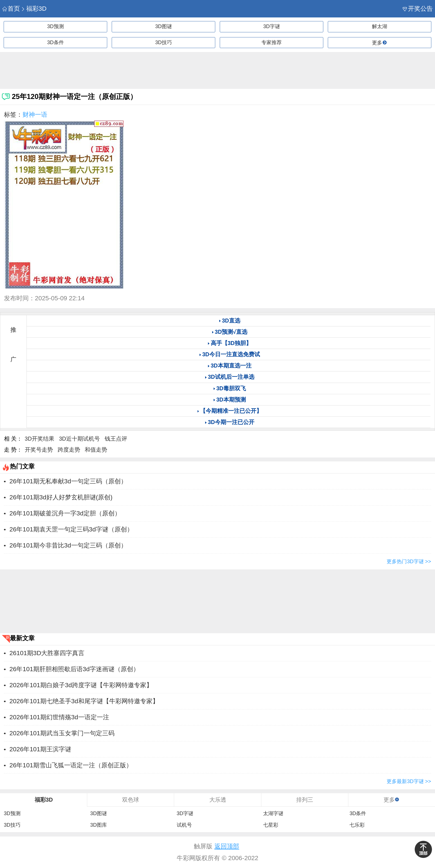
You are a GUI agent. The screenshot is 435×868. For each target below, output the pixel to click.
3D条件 (55, 42)
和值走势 (96, 450)
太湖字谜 (273, 813)
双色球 (131, 800)
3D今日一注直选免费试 (231, 354)
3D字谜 (271, 26)
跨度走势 (69, 450)
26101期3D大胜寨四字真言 (47, 653)
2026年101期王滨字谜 (40, 749)
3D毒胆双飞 (231, 388)
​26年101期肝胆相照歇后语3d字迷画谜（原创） (74, 669)
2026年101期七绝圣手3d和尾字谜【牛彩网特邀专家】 (84, 701)
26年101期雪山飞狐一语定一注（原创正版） (71, 765)
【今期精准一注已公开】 (231, 411)
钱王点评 (116, 439)
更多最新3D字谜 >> (409, 781)
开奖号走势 (39, 450)
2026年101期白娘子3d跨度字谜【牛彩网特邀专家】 (81, 685)
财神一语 (35, 115)
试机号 (184, 825)
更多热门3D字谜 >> (409, 562)
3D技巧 (163, 42)
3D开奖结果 (40, 439)
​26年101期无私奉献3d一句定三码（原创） (68, 481)
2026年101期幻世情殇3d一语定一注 (59, 717)
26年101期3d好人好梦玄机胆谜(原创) (61, 497)
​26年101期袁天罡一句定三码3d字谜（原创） (71, 529)
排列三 (305, 800)
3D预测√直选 (231, 332)
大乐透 (218, 800)
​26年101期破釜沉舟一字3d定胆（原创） (65, 513)
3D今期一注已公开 (231, 422)
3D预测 (55, 26)
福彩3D (34, 9)
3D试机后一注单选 (231, 377)
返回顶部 (227, 846)
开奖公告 (418, 9)
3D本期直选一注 (231, 366)
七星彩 (271, 825)
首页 (11, 9)
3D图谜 (163, 26)
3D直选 (231, 321)
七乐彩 (357, 825)
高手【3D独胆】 (231, 343)
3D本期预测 (231, 400)
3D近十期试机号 (79, 439)
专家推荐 (272, 42)
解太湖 (380, 26)
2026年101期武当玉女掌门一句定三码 (62, 733)
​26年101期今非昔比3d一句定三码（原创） (68, 545)
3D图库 (99, 825)
